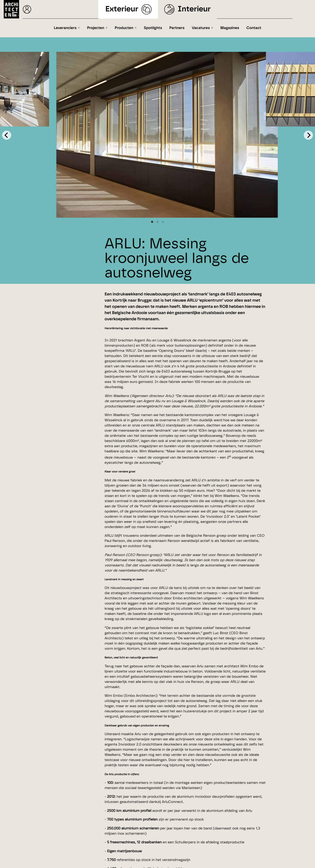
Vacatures (201, 28)
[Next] (308, 135)
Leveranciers (65, 28)
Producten (124, 28)
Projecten (96, 28)
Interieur (194, 9)
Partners (177, 28)
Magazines (230, 28)
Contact (254, 28)
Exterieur (122, 9)
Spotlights (153, 28)
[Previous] (7, 135)
